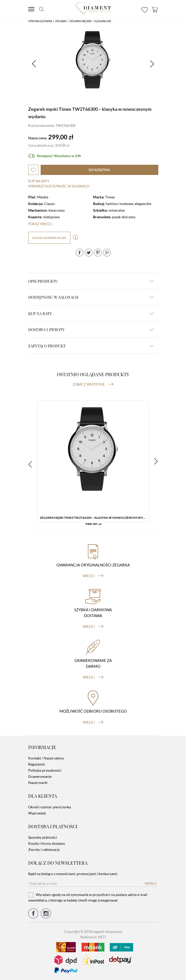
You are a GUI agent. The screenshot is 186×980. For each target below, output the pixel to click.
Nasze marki (38, 782)
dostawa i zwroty (91, 330)
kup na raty (91, 314)
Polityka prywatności (45, 770)
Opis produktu (91, 281)
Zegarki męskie (81, 21)
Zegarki (61, 21)
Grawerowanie (40, 776)
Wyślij (151, 883)
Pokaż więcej (40, 224)
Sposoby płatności (43, 837)
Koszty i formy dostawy (47, 843)
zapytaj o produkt (91, 346)
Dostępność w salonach (91, 297)
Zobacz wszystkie (93, 384)
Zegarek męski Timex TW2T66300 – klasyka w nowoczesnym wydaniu (94, 518)
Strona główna (40, 21)
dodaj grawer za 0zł (49, 238)
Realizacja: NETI (93, 937)
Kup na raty (39, 181)
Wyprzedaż (37, 813)
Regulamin (37, 764)
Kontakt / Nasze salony (46, 758)
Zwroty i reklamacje (44, 849)
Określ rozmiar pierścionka (50, 807)
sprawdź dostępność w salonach (59, 186)
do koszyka (99, 170)
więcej (93, 576)
